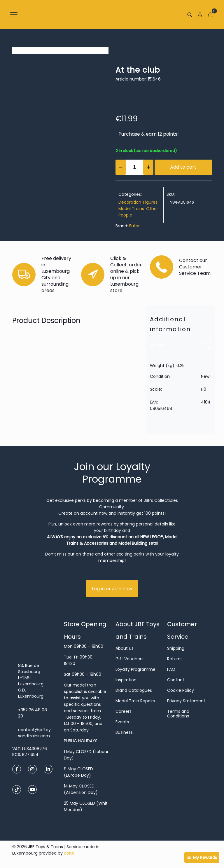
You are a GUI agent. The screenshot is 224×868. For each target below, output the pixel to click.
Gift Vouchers (129, 659)
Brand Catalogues (134, 690)
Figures (150, 202)
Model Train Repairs (135, 701)
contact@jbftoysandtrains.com (34, 733)
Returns (175, 659)
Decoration (130, 202)
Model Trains (131, 209)
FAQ (171, 669)
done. (70, 853)
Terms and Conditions (178, 714)
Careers (124, 711)
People (125, 215)
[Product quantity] (134, 167)
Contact (176, 680)
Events (122, 722)
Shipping (176, 648)
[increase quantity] (148, 167)
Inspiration (126, 680)
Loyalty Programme (135, 669)
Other (152, 209)
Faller (134, 226)
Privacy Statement (186, 701)
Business (124, 732)
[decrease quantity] (121, 167)
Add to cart (183, 167)
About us (125, 648)
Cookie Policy (181, 690)
